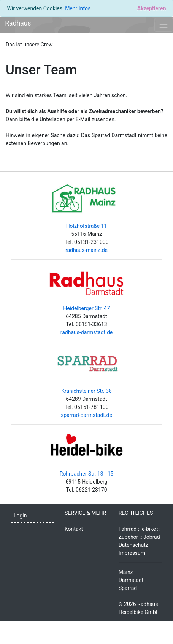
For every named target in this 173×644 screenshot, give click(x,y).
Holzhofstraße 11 (87, 226)
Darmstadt (131, 580)
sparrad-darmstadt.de (86, 415)
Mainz (126, 572)
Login (20, 516)
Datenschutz (133, 545)
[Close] (152, 8)
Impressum (132, 553)
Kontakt (74, 529)
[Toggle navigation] (164, 25)
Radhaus (18, 23)
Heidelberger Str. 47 (86, 308)
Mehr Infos (78, 8)
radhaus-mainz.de (86, 250)
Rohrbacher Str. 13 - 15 (86, 474)
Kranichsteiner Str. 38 (86, 391)
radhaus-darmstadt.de (87, 332)
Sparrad (128, 588)
